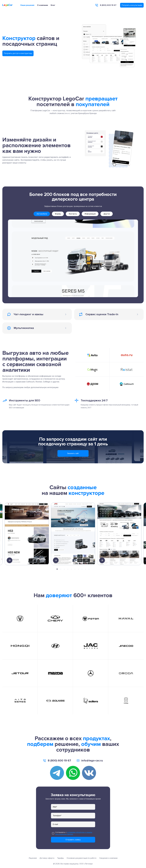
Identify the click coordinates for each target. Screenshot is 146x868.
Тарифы (60, 858)
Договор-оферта (47, 858)
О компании (43, 5)
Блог (53, 5)
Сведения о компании (108, 858)
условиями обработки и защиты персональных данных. (74, 833)
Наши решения (27, 5)
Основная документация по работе (82, 858)
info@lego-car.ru (92, 761)
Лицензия (33, 858)
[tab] (42, 214)
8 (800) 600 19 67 (108, 5)
